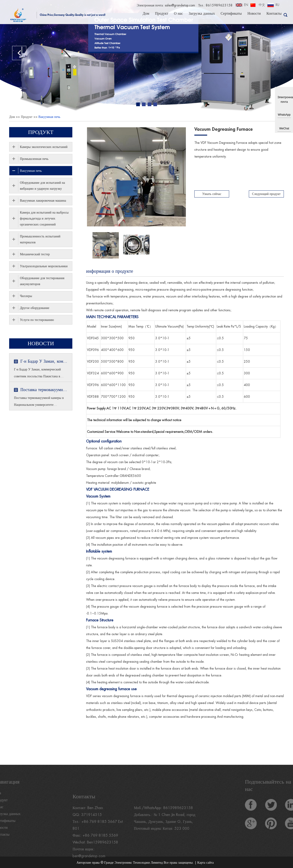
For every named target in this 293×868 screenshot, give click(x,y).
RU (277, 5)
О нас (178, 13)
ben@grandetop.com (89, 863)
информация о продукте (110, 271)
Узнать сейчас (212, 194)
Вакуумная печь (49, 117)
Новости (254, 13)
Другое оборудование (35, 308)
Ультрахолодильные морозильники (44, 266)
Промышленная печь (34, 159)
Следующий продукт (266, 194)
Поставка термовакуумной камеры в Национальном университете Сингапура (44, 390)
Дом (146, 13)
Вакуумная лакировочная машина (43, 200)
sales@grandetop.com (180, 5)
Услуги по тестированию (37, 320)
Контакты (274, 13)
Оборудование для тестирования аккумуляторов (42, 281)
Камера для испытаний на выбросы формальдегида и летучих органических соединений (44, 218)
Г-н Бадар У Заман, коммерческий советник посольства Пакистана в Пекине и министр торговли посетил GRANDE (44, 361)
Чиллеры (26, 296)
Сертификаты (231, 13)
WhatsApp (284, 115)
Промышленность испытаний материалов (40, 239)
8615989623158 (178, 815)
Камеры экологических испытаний (44, 147)
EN (246, 5)
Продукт (162, 13)
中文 (262, 5)
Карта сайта (205, 862)
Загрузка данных (202, 13)
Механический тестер (35, 254)
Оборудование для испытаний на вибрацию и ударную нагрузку (42, 186)
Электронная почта (284, 100)
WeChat (284, 128)
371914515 (92, 822)
